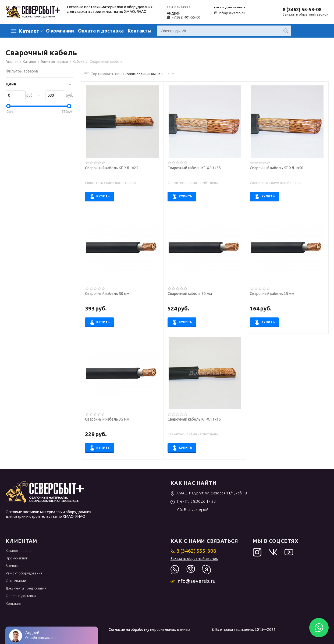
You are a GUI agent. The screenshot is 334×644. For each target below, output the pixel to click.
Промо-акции (17, 558)
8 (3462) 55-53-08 (302, 9)
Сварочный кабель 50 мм (107, 294)
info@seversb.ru (229, 13)
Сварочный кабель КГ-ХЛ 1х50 (276, 168)
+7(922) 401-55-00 (183, 17)
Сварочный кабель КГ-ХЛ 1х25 (112, 168)
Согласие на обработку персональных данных (149, 629)
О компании (60, 31)
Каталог (29, 31)
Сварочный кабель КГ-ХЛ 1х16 (194, 419)
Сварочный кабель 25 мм (272, 294)
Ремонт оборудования (24, 573)
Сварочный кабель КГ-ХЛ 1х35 (194, 168)
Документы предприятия (26, 588)
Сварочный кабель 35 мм (107, 419)
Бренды (12, 566)
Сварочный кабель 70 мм (190, 294)
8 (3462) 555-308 (193, 551)
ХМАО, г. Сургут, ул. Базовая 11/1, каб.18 (209, 493)
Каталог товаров (19, 551)
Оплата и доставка (101, 31)
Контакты (140, 31)
